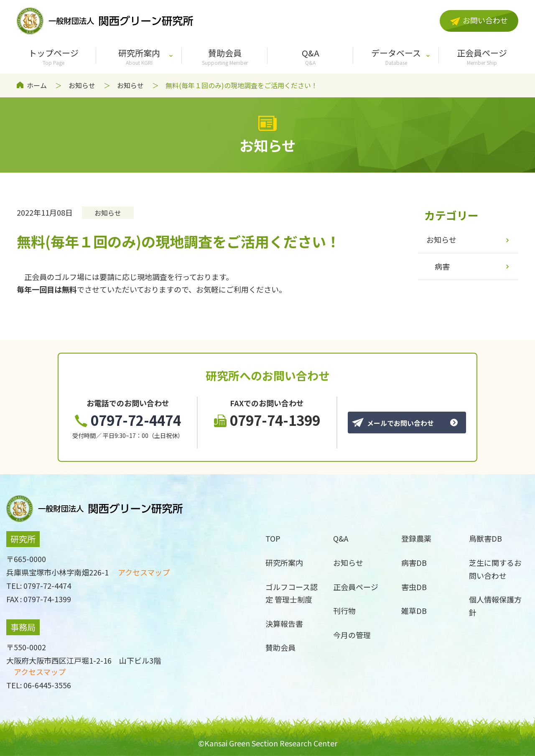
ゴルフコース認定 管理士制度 (292, 593)
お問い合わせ (479, 20)
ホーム (37, 85)
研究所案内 (139, 56)
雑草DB (414, 611)
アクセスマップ (144, 572)
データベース (396, 56)
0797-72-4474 (128, 420)
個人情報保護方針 (495, 606)
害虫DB (414, 587)
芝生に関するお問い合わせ (495, 569)
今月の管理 (352, 635)
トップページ (53, 56)
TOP (273, 538)
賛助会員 (225, 56)
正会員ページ (482, 56)
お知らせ (82, 85)
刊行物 (344, 611)
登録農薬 (416, 538)
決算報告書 (284, 624)
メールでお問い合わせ (393, 423)
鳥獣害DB (485, 538)
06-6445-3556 (47, 685)
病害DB (414, 563)
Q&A (310, 56)
